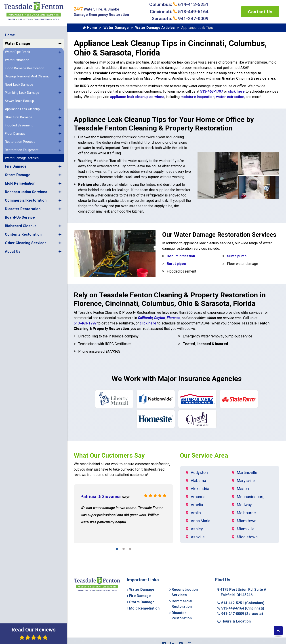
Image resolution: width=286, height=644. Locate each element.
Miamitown (247, 521)
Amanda (198, 497)
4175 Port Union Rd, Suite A (242, 592)
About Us (13, 251)
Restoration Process (20, 142)
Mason (243, 489)
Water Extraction (17, 60)
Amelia (197, 505)
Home (10, 35)
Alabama (198, 481)
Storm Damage (18, 175)
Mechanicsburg (251, 497)
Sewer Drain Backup (19, 101)
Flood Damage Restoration (25, 68)
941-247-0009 (240, 614)
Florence (173, 318)
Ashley (197, 529)
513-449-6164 (241, 608)
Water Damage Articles (22, 158)
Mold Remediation (20, 183)
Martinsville (247, 472)
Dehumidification (181, 256)
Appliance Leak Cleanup (22, 109)
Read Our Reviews (34, 633)
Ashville (198, 537)
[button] (60, 44)
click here (236, 91)
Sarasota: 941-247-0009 (180, 19)
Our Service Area (204, 455)
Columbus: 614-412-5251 (179, 4)
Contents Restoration (23, 234)
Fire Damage (16, 166)
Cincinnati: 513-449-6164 (179, 12)
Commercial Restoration (26, 200)
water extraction (230, 97)
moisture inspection (198, 97)
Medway (244, 505)
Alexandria (200, 489)
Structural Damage (19, 117)
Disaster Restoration (23, 209)
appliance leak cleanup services (137, 97)
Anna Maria (201, 521)
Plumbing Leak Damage (22, 93)
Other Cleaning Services (26, 243)
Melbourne (246, 513)
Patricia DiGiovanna (101, 497)
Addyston (199, 472)
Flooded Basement (19, 125)
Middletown (247, 537)
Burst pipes (176, 264)
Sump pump (237, 256)
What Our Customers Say (109, 455)
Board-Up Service (20, 217)
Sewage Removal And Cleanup (27, 76)
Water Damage (18, 44)
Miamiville (246, 529)
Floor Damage (15, 134)
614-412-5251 (241, 603)
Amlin (196, 513)
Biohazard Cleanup (21, 226)
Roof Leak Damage (19, 85)
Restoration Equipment (22, 150)
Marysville (246, 481)
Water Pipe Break (17, 52)
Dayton (160, 318)
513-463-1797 (212, 91)
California (145, 318)
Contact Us (260, 12)
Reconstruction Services (26, 192)
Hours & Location (234, 621)
